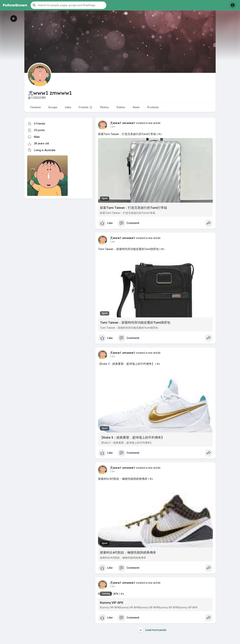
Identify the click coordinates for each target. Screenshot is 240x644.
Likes (68, 107)
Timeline (35, 107)
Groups (53, 107)
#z (160, 134)
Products (153, 107)
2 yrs (112, 127)
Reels (136, 107)
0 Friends (40, 124)
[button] (68, 5)
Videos (121, 107)
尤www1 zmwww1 (123, 123)
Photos (105, 107)
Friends (86, 107)
